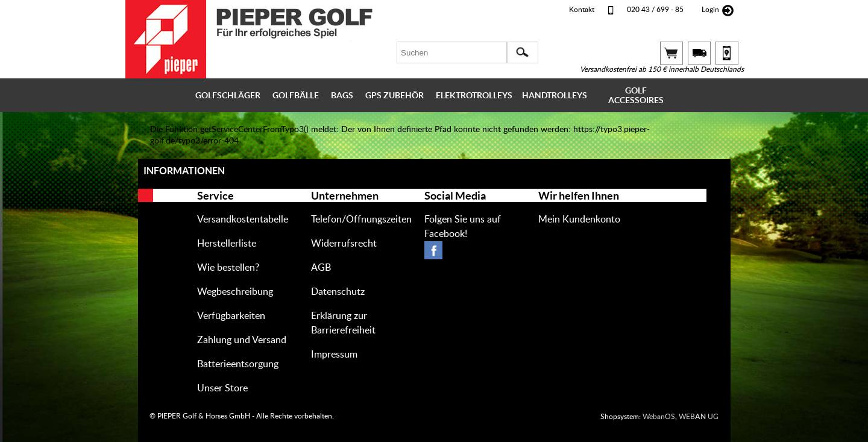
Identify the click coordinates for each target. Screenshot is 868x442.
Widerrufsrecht (344, 244)
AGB (321, 268)
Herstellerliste (227, 244)
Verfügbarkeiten (231, 316)
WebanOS (659, 417)
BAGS (342, 95)
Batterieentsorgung (238, 364)
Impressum (334, 355)
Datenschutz (338, 292)
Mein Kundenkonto (579, 219)
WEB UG (699, 417)
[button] (523, 52)
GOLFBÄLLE (296, 95)
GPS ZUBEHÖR (395, 95)
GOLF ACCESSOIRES (636, 95)
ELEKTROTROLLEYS (474, 95)
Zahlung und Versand (242, 340)
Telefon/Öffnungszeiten (361, 219)
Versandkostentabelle (243, 219)
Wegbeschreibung (235, 292)
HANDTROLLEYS (555, 95)
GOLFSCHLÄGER (228, 95)
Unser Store (222, 388)
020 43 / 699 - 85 (655, 10)
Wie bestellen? (228, 268)
